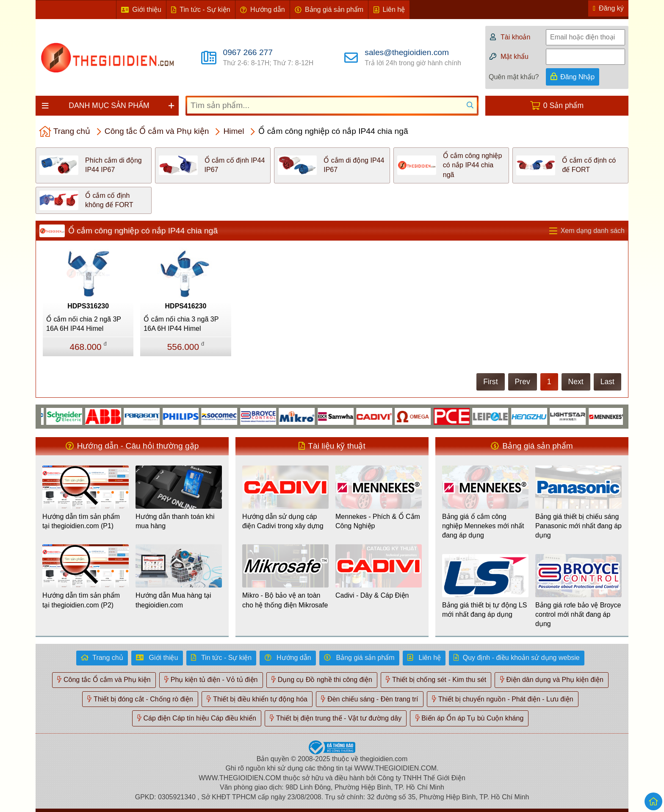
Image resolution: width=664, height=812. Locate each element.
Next (576, 382)
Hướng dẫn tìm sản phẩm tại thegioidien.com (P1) (81, 521)
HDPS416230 (186, 306)
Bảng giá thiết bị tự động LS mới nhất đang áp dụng (484, 610)
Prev (523, 382)
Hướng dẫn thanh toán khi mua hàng (175, 521)
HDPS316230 (88, 306)
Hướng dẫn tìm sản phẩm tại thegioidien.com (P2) (81, 600)
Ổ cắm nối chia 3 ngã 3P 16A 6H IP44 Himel (181, 324)
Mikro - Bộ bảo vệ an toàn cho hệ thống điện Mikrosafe (285, 600)
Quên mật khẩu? (514, 77)
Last (607, 382)
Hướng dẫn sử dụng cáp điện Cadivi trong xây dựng (283, 521)
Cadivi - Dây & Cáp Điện (372, 595)
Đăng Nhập (577, 77)
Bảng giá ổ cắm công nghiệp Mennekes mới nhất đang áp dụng (483, 526)
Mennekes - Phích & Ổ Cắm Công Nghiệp (378, 521)
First (490, 382)
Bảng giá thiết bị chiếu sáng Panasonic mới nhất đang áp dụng (578, 526)
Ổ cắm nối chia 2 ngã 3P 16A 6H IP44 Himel (84, 324)
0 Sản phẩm (563, 105)
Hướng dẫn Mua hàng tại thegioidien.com (173, 600)
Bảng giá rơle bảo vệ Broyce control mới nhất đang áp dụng (578, 615)
